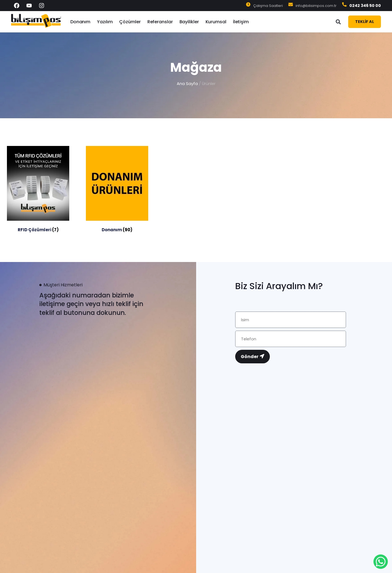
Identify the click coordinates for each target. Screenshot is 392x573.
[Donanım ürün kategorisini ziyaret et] (117, 190)
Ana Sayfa (187, 84)
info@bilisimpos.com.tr (316, 6)
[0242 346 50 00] (344, 6)
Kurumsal (216, 22)
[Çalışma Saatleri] (248, 6)
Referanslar (160, 22)
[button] (338, 22)
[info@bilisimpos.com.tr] (291, 6)
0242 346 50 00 (365, 6)
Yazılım (105, 22)
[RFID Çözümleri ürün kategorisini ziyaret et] (38, 190)
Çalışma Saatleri (268, 6)
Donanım (80, 22)
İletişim (241, 22)
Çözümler (130, 22)
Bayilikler (189, 22)
